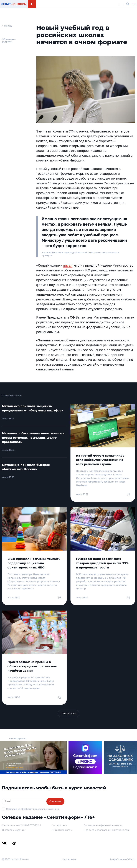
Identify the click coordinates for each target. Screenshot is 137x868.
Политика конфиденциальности (103, 825)
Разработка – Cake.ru (122, 859)
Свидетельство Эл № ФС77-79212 (21, 825)
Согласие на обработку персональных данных (32, 809)
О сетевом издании (14, 830)
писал (68, 265)
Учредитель (60, 825)
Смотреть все (69, 714)
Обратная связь (62, 830)
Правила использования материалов (106, 830)
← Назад (7, 26)
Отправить (55, 801)
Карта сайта (69, 859)
